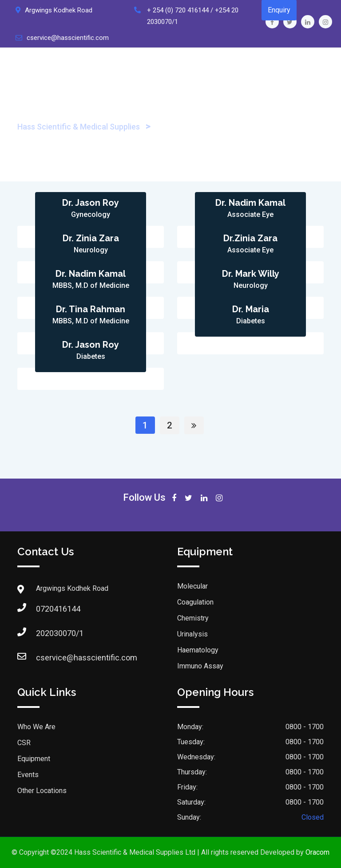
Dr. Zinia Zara (91, 238)
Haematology (198, 650)
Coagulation (195, 602)
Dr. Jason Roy (91, 203)
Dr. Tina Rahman (91, 309)
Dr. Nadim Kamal (250, 203)
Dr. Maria (251, 309)
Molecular (192, 586)
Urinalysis (192, 634)
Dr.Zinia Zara (250, 238)
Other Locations (42, 791)
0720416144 (45, 609)
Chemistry (193, 618)
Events (28, 775)
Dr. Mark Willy (251, 274)
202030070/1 (45, 633)
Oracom (317, 852)
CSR (24, 743)
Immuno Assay (200, 666)
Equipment (34, 759)
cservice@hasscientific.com (68, 38)
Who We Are (36, 727)
